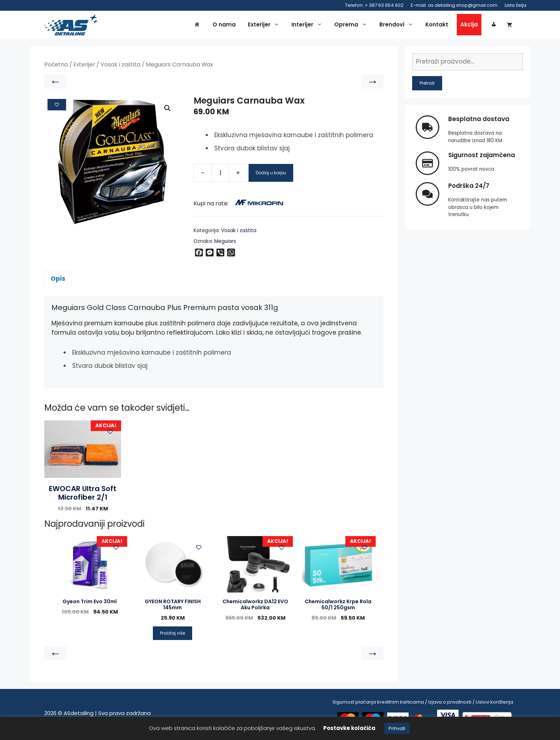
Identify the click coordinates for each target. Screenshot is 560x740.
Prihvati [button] (397, 728)
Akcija (469, 26)
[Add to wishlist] (57, 106)
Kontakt (437, 26)
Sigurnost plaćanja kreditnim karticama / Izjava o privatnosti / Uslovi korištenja (423, 704)
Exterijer (265, 26)
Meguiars (225, 243)
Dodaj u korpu (271, 175)
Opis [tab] (58, 280)
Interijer (309, 26)
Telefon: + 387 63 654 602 (374, 5)
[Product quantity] (220, 175)
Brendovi (398, 26)
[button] (167, 110)
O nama (224, 26)
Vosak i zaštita (120, 67)
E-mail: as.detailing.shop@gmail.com (454, 5)
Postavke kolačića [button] (349, 728)
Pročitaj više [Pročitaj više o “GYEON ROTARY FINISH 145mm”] (172, 635)
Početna (56, 67)
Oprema (352, 26)
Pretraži (427, 85)
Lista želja (516, 5)
